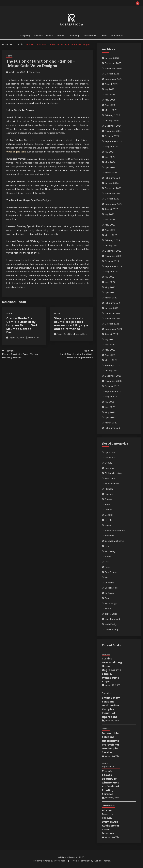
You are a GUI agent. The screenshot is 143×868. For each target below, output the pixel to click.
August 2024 (111, 147)
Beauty (108, 463)
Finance (61, 36)
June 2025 (110, 94)
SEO (107, 577)
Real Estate (117, 36)
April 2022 (110, 292)
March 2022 (111, 298)
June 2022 (110, 282)
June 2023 (110, 219)
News (108, 557)
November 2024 (113, 131)
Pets (107, 567)
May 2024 (110, 162)
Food (107, 504)
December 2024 (113, 126)
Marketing (110, 551)
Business (38, 36)
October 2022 (112, 261)
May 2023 (110, 225)
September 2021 (113, 329)
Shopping (25, 36)
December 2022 (113, 251)
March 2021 (111, 360)
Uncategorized (112, 619)
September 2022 (113, 266)
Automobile (111, 457)
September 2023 (113, 204)
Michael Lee (34, 72)
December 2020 (113, 376)
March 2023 (111, 235)
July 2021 (110, 339)
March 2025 (111, 110)
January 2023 (112, 245)
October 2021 (112, 324)
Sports (108, 598)
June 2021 (110, 344)
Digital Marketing (113, 473)
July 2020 (110, 402)
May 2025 (110, 100)
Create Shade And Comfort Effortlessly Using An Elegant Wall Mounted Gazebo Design (22, 325)
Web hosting (111, 629)
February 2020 (112, 428)
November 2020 (113, 381)
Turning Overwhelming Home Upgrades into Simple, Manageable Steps (112, 670)
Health (50, 36)
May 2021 (110, 350)
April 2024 (110, 167)
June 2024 (110, 157)
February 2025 (112, 115)
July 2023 (110, 214)
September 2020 (113, 391)
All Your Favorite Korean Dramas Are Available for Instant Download (111, 822)
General (109, 515)
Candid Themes (102, 861)
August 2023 (111, 209)
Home (9, 56)
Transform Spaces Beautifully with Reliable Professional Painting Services (111, 783)
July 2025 (110, 89)
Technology (74, 36)
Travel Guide (111, 614)
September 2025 (113, 79)
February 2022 (112, 303)
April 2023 (110, 230)
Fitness (108, 499)
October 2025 (112, 74)
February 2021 (112, 365)
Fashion (109, 489)
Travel (108, 608)
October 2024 (112, 136)
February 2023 (112, 240)
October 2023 (112, 199)
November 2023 (113, 193)
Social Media (90, 36)
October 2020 (112, 386)
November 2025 (113, 68)
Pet (107, 562)
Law (107, 546)
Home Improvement (115, 530)
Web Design (111, 624)
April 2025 (110, 105)
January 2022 (112, 308)
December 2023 (113, 188)
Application (110, 452)
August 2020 (111, 397)
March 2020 (111, 423)
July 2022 (110, 277)
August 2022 (111, 272)
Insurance (110, 536)
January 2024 (112, 183)
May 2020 (110, 412)
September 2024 (113, 141)
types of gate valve (16, 152)
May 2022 (110, 287)
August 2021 (111, 334)
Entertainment (112, 483)
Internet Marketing (114, 541)
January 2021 (112, 371)
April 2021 (110, 355)
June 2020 (110, 407)
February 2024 (112, 178)
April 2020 (110, 417)
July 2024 (110, 152)
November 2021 (113, 318)
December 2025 (113, 63)
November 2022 (113, 256)
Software (110, 593)
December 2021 (113, 313)
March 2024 (111, 173)
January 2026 (112, 58)
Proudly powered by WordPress (49, 861)
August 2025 (111, 84)
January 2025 (112, 120)
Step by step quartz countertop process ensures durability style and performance (71, 324)
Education (110, 478)
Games (103, 36)
